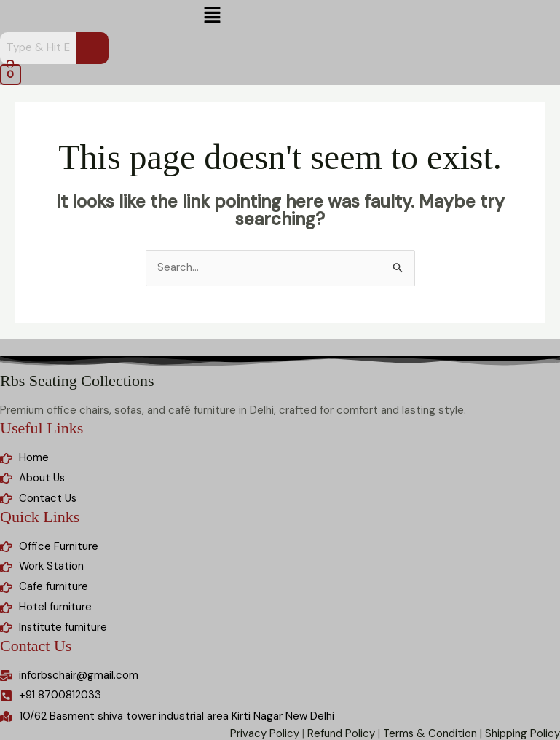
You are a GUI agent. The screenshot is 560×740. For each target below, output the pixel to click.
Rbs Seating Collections (77, 381)
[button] (213, 16)
